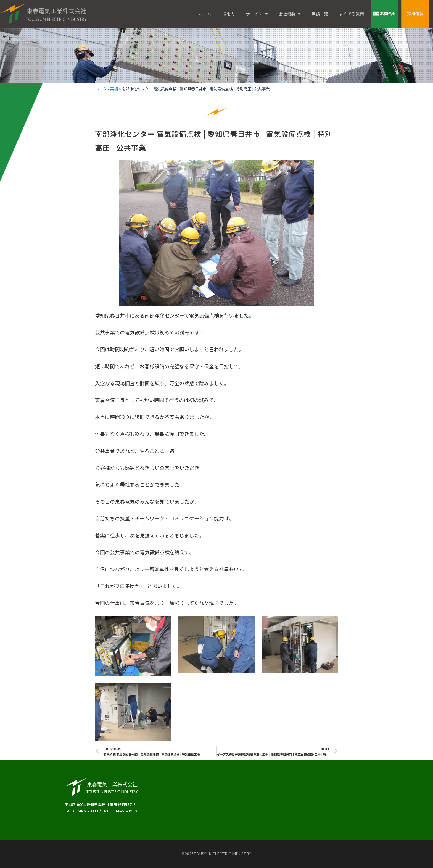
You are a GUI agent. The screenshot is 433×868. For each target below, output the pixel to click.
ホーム (205, 14)
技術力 (229, 14)
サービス (257, 14)
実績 (114, 89)
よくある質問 (352, 14)
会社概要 (290, 14)
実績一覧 (320, 14)
